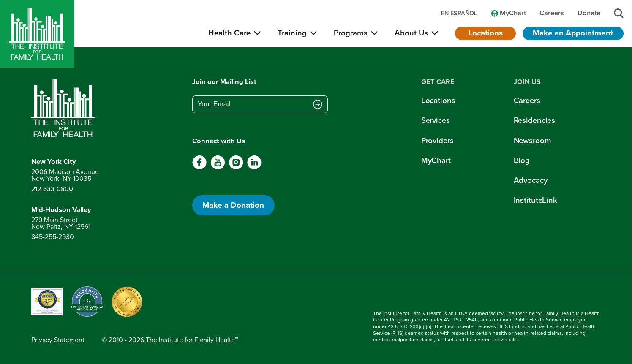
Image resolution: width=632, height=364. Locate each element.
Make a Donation (233, 205)
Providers (437, 140)
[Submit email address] (318, 105)
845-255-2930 (53, 237)
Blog (522, 160)
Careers (527, 100)
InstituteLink (535, 200)
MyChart (436, 160)
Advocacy (531, 180)
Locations (485, 33)
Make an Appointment (573, 33)
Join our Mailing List (224, 82)
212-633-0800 (52, 189)
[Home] (37, 34)
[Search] (619, 13)
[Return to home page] (65, 108)
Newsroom (533, 140)
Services (436, 120)
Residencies (535, 120)
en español (459, 13)
